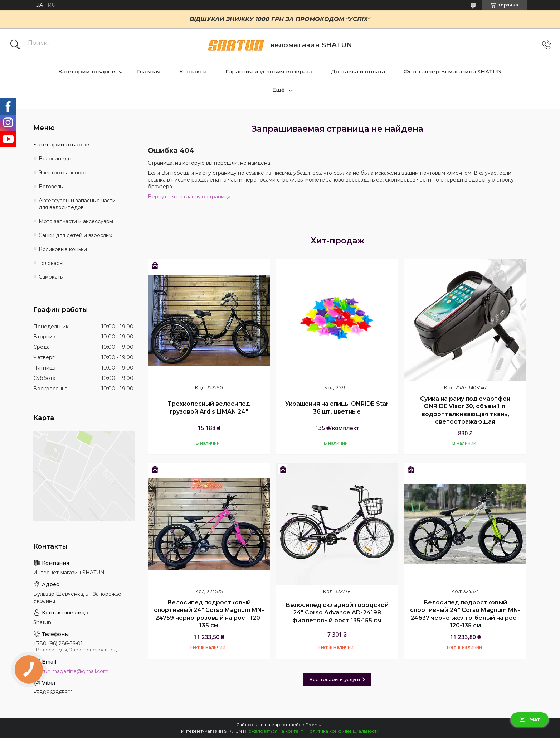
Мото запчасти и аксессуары (76, 221)
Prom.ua (315, 725)
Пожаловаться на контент (274, 731)
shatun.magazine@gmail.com (71, 671)
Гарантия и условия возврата (269, 71)
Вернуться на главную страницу (189, 197)
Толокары (51, 263)
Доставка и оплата (358, 71)
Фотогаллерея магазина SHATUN (453, 71)
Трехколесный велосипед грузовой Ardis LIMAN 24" (209, 408)
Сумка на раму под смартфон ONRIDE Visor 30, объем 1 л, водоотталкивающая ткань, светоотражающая (465, 410)
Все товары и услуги (335, 679)
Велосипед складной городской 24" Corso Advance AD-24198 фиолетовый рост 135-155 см (337, 613)
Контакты (193, 71)
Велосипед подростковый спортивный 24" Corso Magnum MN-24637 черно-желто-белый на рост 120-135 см (465, 614)
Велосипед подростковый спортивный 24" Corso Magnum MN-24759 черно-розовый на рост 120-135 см (209, 614)
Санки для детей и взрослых (75, 235)
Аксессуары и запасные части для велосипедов (77, 204)
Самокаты (51, 277)
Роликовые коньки (63, 249)
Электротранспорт (63, 173)
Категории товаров (87, 71)
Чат (530, 719)
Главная (149, 71)
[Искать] (15, 45)
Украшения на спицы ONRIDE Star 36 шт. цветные (337, 408)
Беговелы (51, 187)
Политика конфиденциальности (343, 731)
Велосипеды (55, 159)
